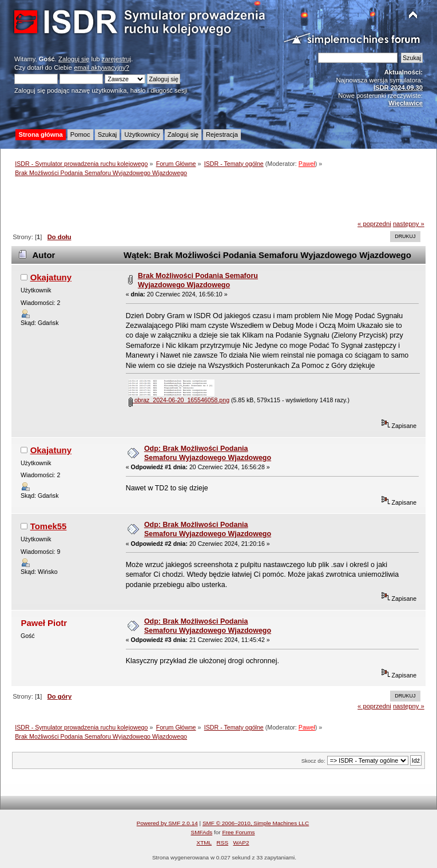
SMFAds (202, 832)
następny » (409, 224)
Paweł (307, 164)
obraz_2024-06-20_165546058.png (179, 400)
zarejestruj (117, 59)
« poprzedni (374, 224)
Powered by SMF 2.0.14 (167, 823)
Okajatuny (51, 277)
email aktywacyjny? (102, 68)
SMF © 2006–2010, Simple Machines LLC (256, 823)
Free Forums (238, 832)
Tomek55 (49, 526)
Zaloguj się (74, 59)
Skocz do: (313, 761)
